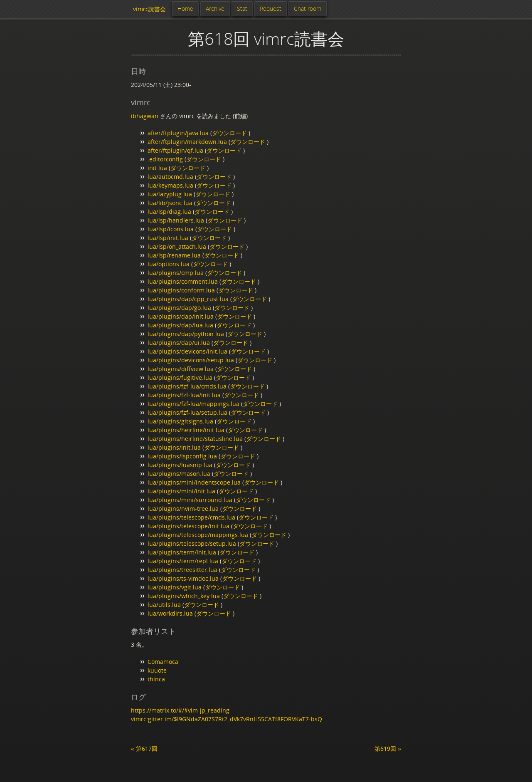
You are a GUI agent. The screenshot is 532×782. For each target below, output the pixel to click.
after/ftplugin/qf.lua (175, 150)
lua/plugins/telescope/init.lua (188, 526)
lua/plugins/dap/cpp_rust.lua (188, 299)
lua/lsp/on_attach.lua (177, 246)
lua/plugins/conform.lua (181, 290)
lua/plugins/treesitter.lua (182, 570)
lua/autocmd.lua (170, 177)
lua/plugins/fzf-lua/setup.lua (187, 412)
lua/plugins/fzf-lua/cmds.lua (187, 386)
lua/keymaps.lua (170, 185)
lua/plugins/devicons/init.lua (187, 351)
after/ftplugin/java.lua (178, 133)
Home (185, 9)
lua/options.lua (169, 264)
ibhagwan (145, 116)
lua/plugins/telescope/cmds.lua (191, 517)
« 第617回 (144, 749)
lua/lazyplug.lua (170, 194)
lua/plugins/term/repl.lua (183, 561)
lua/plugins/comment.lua (183, 281)
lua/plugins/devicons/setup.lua (191, 360)
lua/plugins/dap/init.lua (181, 316)
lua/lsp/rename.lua (174, 255)
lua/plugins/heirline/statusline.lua (195, 439)
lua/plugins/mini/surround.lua (190, 500)
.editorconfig (165, 159)
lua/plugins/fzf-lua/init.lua (184, 395)
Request (271, 9)
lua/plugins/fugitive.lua (180, 377)
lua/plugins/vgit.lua (175, 587)
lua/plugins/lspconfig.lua (182, 456)
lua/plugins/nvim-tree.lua (183, 509)
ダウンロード (230, 133)
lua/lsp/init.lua (168, 238)
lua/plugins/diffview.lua (181, 369)
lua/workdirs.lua (170, 613)
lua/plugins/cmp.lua (176, 273)
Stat (242, 9)
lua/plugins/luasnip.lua (180, 465)
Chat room (308, 9)
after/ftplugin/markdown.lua (187, 142)
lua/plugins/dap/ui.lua (179, 343)
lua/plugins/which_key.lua (184, 596)
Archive (215, 9)
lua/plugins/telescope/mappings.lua (198, 535)
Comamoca (163, 662)
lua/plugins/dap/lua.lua (180, 325)
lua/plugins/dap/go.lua (179, 308)
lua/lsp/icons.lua (171, 229)
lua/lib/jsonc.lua (170, 203)
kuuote (157, 670)
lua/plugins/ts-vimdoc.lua (183, 578)
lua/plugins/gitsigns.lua (180, 421)
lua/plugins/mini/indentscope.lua (194, 482)
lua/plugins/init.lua (174, 447)
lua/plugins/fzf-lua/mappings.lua (193, 404)
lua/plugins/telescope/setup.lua (192, 543)
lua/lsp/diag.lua (169, 212)
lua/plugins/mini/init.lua (181, 491)
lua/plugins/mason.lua (179, 474)
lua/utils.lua (164, 605)
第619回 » (388, 749)
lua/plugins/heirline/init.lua (186, 430)
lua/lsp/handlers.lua (176, 220)
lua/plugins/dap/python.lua (186, 334)
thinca (156, 679)
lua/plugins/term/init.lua (182, 552)
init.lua (157, 168)
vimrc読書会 (149, 9)
